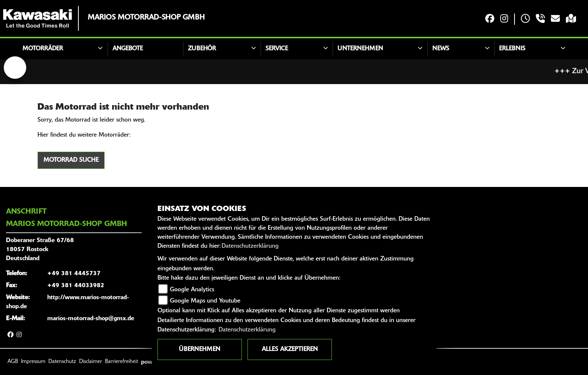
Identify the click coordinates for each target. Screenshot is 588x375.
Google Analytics (192, 290)
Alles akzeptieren (290, 349)
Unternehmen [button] (360, 49)
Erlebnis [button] (512, 49)
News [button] (441, 49)
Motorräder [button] (43, 49)
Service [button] (277, 49)
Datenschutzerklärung (250, 246)
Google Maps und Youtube (205, 301)
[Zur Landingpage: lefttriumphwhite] (15, 68)
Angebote (128, 49)
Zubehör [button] (202, 49)
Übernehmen (199, 349)
